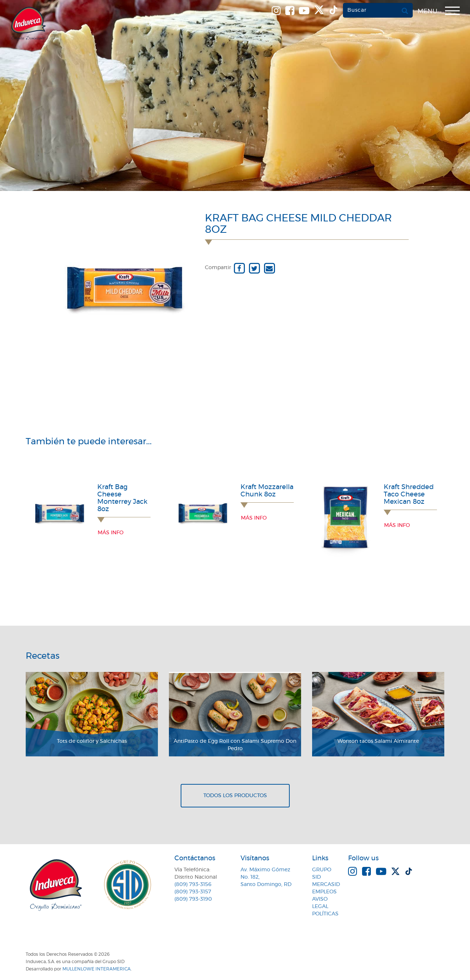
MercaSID (326, 885)
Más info (111, 533)
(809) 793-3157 (193, 892)
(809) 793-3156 (193, 885)
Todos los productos (235, 796)
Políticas (325, 914)
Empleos (324, 892)
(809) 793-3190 (193, 899)
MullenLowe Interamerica (97, 969)
